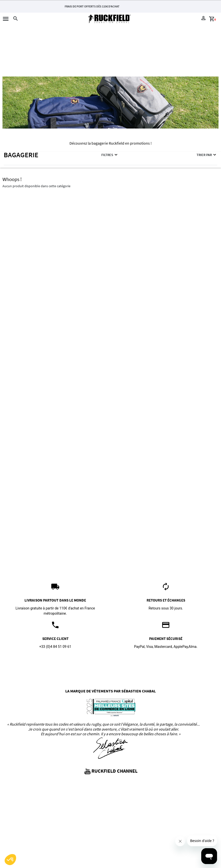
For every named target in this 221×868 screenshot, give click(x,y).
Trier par (207, 155)
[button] (10, 860)
